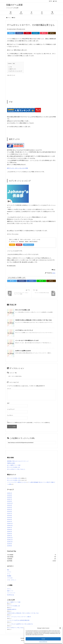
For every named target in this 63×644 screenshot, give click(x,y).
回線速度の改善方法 (12, 609)
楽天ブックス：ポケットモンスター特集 (17, 168)
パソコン (9, 572)
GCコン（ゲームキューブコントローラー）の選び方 (19, 617)
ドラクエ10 (10, 578)
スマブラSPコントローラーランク (24, 330)
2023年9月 (10, 495)
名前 (8, 403)
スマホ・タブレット (12, 580)
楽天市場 (19, 245)
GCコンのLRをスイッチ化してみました (16, 469)
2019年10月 (10, 542)
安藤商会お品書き (11, 463)
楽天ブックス (12, 69)
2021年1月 (10, 521)
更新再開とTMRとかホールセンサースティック (18, 461)
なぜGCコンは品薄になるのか (23, 351)
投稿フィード (10, 591)
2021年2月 (10, 519)
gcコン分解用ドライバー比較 (14, 465)
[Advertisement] (32, 87)
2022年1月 (10, 509)
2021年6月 (10, 515)
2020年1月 (10, 536)
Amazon (12, 245)
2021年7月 (10, 513)
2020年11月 (10, 524)
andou (54, 273)
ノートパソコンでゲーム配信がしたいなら (17, 482)
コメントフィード (11, 593)
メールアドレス (11, 409)
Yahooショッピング (29, 245)
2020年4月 (10, 532)
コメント (9, 389)
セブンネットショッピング (15, 71)
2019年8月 (10, 546)
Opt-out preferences (43, 642)
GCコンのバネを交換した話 (23, 310)
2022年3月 (10, 507)
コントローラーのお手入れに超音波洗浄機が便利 (18, 620)
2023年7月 (10, 499)
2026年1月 (10, 493)
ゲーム (9, 574)
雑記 (14, 18)
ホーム (9, 18)
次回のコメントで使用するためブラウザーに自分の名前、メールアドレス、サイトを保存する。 (29, 423)
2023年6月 (10, 501)
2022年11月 (10, 503)
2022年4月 (10, 505)
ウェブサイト (10, 415)
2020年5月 (10, 530)
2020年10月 (10, 526)
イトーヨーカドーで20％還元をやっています (27, 340)
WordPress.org (10, 595)
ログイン (9, 589)
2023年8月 (10, 497)
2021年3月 (10, 517)
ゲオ (10, 67)
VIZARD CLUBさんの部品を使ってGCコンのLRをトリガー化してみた (34, 320)
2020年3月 (10, 534)
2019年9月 (10, 544)
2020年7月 (10, 528)
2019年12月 (10, 538)
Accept (43, 639)
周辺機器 (9, 576)
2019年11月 (10, 540)
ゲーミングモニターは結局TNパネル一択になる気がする (20, 624)
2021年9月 (10, 511)
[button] (60, 628)
